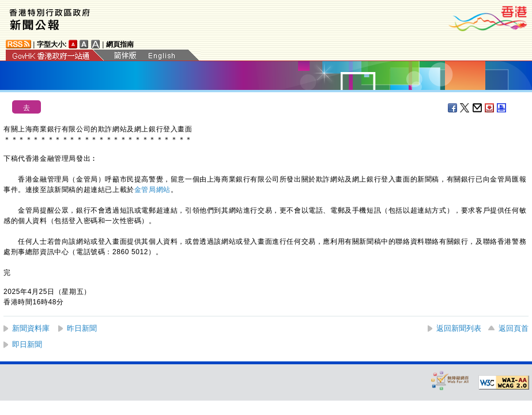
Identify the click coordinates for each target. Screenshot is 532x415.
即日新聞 (27, 344)
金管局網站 (152, 190)
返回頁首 (514, 328)
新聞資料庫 (31, 328)
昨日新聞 (82, 328)
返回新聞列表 (459, 328)
